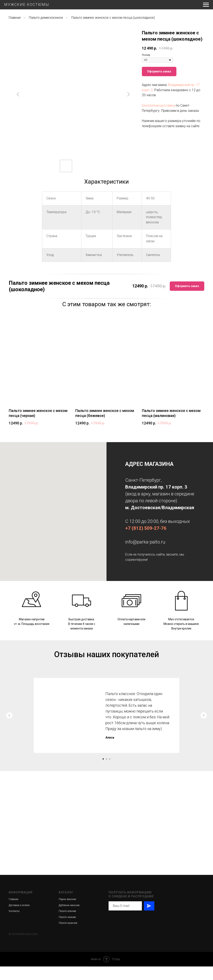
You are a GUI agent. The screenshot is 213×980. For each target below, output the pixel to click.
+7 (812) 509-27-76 (146, 528)
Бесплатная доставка (158, 105)
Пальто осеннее (67, 925)
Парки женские (67, 913)
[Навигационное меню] (206, 5)
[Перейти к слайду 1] (103, 759)
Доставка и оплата (19, 919)
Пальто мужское (68, 936)
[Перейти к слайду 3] (110, 759)
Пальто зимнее (67, 931)
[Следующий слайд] (128, 94)
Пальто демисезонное (46, 18)
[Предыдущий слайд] (18, 94)
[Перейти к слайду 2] (106, 759)
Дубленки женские (69, 919)
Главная (15, 18)
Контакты (14, 925)
